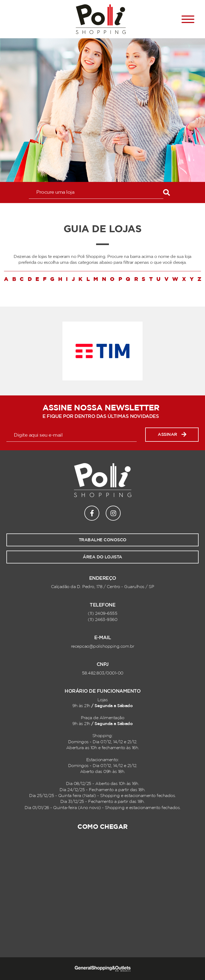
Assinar (172, 435)
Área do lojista (102, 557)
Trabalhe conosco (103, 540)
